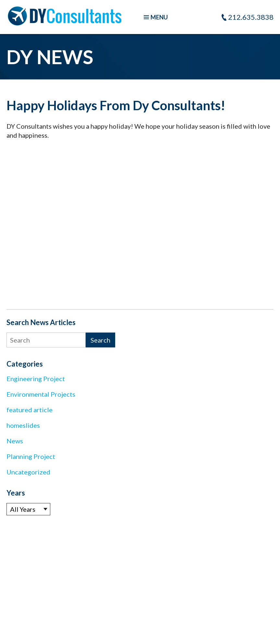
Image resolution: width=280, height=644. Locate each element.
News (15, 441)
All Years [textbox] (23, 509)
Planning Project (31, 456)
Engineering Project (36, 379)
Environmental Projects (41, 394)
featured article (30, 410)
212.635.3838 (251, 17)
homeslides (23, 425)
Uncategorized (28, 472)
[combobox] (28, 509)
